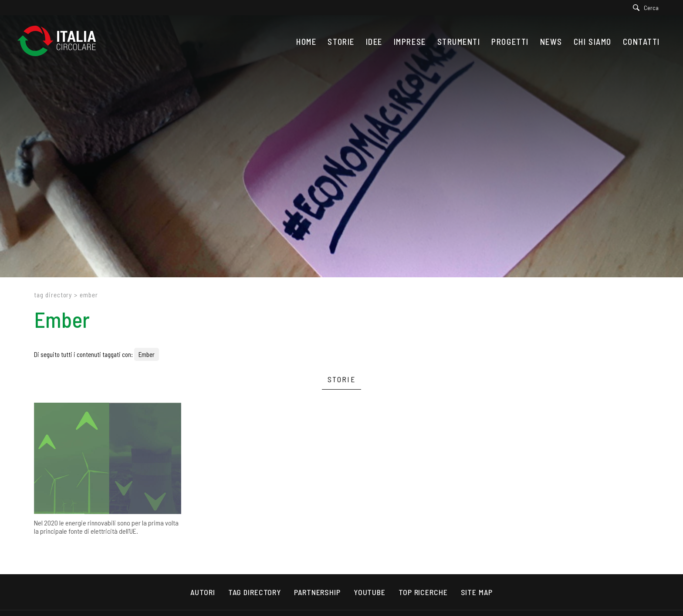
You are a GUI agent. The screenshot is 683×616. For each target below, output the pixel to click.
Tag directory (53, 295)
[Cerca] (648, 8)
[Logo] (61, 42)
